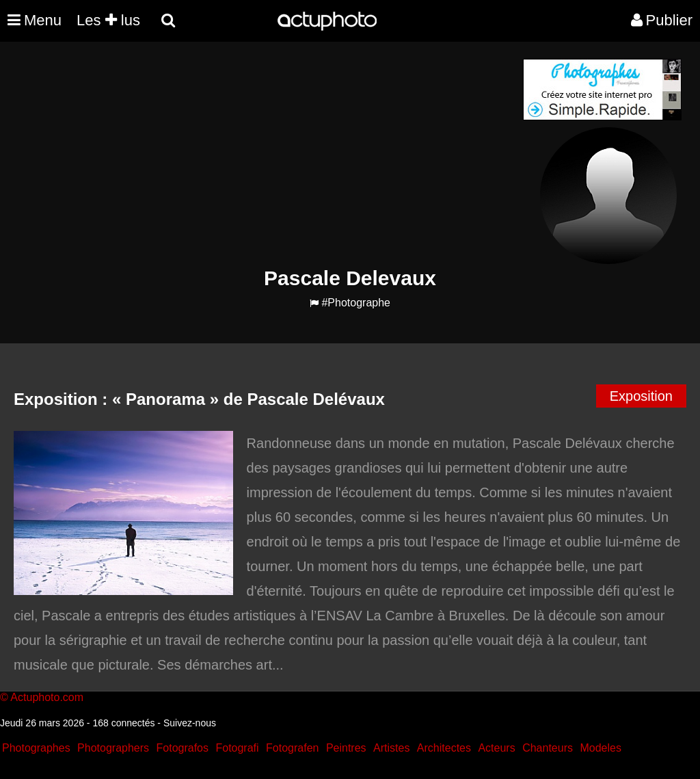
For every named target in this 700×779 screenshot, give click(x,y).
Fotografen (292, 748)
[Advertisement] (267, 155)
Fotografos (183, 748)
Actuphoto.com (47, 697)
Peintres (346, 748)
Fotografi (237, 748)
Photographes (36, 748)
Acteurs (496, 748)
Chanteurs (548, 748)
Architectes (444, 748)
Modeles (600, 748)
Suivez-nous (190, 723)
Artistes (391, 748)
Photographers (113, 748)
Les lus (108, 20)
